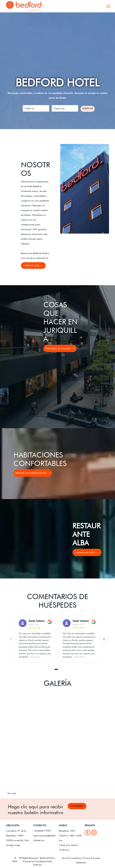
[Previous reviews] (11, 639)
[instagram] (94, 833)
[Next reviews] (104, 639)
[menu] (108, 6)
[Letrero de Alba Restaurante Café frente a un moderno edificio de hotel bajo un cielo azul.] (32, 716)
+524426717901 (42, 831)
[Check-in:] (36, 108)
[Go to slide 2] (60, 669)
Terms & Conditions (71, 858)
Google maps (13, 845)
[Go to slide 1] (56, 669)
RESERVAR (88, 108)
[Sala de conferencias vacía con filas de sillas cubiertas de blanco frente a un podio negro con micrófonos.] (83, 765)
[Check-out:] (65, 108)
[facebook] (87, 833)
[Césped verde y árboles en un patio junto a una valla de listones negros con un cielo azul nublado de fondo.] (32, 765)
